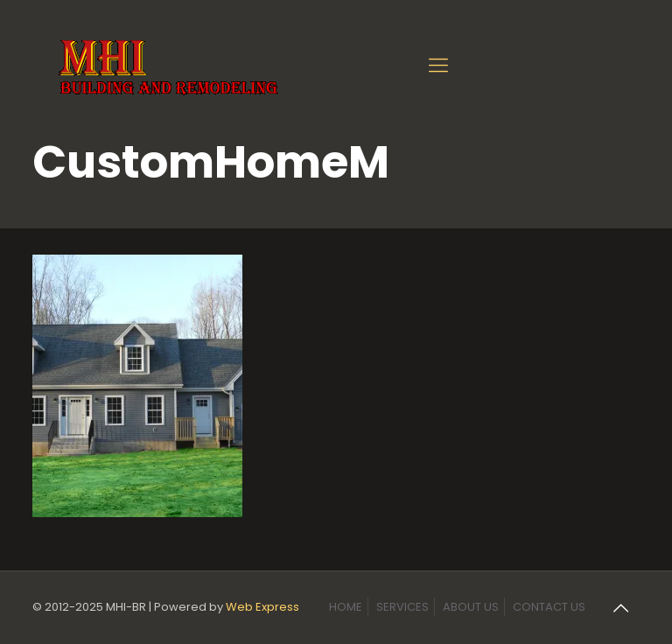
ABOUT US (471, 607)
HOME (346, 607)
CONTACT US (549, 607)
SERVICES (402, 607)
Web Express (262, 607)
